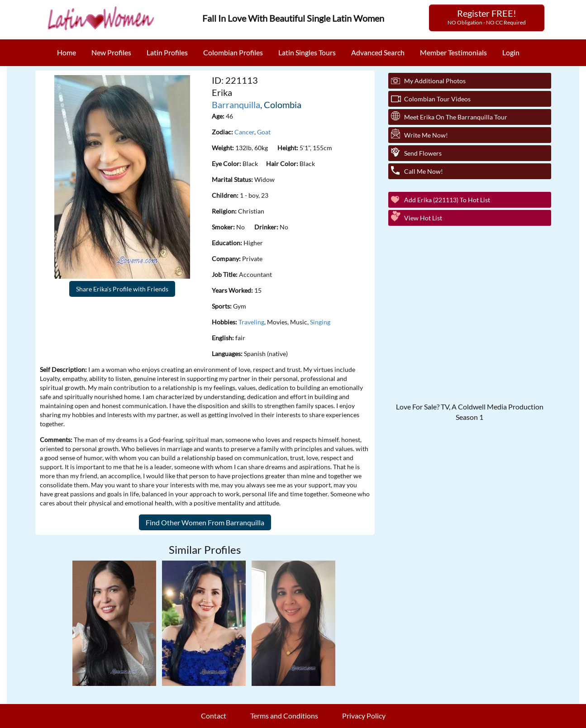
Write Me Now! (426, 135)
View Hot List (423, 218)
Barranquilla (236, 105)
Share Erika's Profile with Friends (122, 289)
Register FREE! (487, 17)
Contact (214, 716)
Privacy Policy (364, 716)
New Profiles (111, 52)
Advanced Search (378, 52)
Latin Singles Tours (307, 52)
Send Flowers (423, 153)
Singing (320, 322)
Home (67, 52)
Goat (264, 132)
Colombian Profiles (233, 52)
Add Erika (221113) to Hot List (447, 200)
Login (511, 52)
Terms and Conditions (284, 716)
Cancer (244, 132)
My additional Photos (435, 81)
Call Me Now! (424, 171)
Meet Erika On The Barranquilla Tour (456, 117)
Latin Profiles (167, 52)
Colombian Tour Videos (437, 99)
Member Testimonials (453, 52)
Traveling (251, 322)
